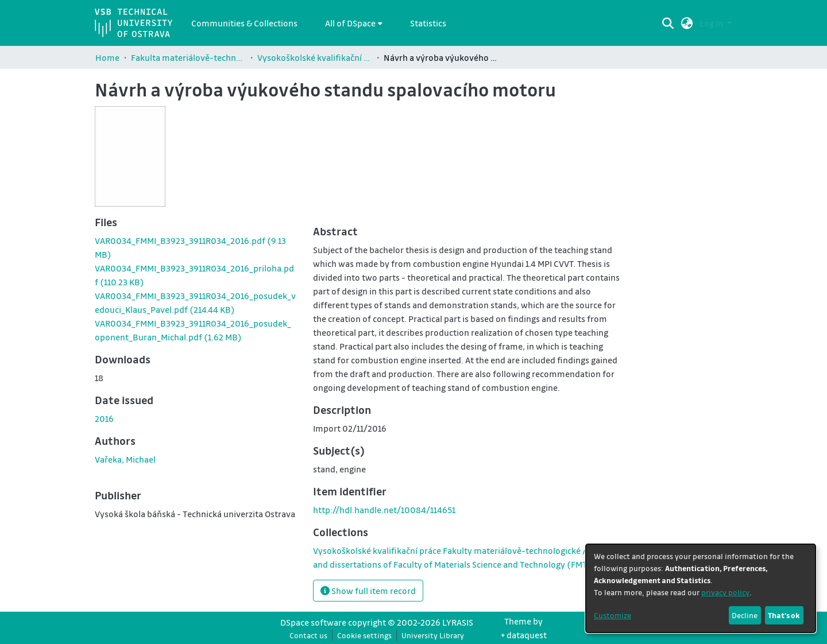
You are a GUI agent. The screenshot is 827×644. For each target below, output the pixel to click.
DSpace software (313, 622)
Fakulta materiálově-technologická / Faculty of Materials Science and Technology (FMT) (188, 57)
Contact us (308, 635)
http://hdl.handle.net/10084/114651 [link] (384, 510)
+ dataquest (524, 635)
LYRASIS (458, 622)
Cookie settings (364, 635)
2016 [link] (104, 418)
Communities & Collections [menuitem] (244, 23)
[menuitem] (354, 23)
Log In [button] (712, 23)
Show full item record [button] (368, 591)
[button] (687, 23)
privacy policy (725, 592)
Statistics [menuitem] (428, 23)
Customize (612, 615)
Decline (745, 615)
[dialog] (701, 588)
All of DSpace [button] (350, 23)
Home (107, 57)
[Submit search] (668, 23)
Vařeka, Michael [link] (125, 459)
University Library (433, 635)
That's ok (784, 615)
